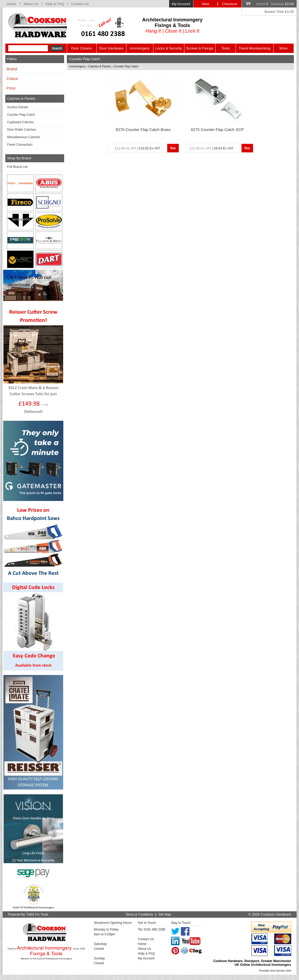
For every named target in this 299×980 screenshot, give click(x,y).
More (284, 48)
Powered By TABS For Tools (28, 915)
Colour (12, 79)
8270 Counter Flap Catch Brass (143, 130)
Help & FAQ (55, 4)
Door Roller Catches (22, 130)
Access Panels (18, 107)
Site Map (164, 915)
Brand (12, 69)
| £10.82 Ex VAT (137, 148)
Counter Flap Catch (21, 115)
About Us (31, 4)
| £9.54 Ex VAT (211, 148)
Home (11, 4)
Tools (225, 48)
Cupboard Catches (21, 122)
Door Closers (82, 48)
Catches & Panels (100, 66)
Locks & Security (168, 48)
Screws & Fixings (200, 48)
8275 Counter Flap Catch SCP (217, 130)
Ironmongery (140, 48)
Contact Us (80, 4)
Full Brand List (18, 167)
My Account (181, 4)
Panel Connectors (20, 145)
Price (11, 88)
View (205, 4)
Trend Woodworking (255, 48)
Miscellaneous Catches (24, 137)
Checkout (229, 4)
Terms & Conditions (139, 915)
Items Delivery (275, 4)
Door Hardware (111, 48)
